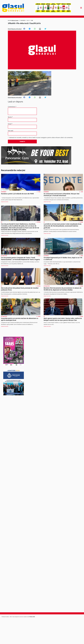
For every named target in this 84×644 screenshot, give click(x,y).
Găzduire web (26, 617)
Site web (11, 131)
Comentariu (12, 107)
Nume (10, 117)
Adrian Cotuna (15, 20)
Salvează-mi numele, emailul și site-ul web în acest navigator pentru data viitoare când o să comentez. (41, 137)
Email (10, 124)
